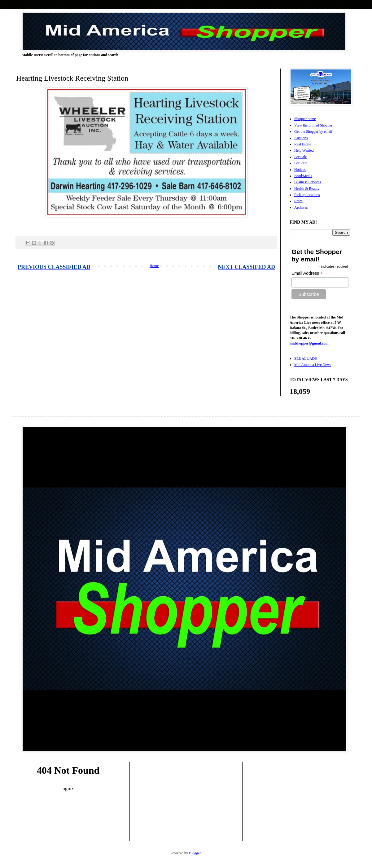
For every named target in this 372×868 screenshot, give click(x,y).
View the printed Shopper (313, 125)
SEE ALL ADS (306, 358)
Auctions (301, 138)
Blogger (195, 853)
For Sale (300, 157)
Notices (300, 170)
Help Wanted (304, 150)
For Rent (301, 163)
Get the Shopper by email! (314, 131)
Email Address (307, 273)
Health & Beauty (307, 189)
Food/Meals (303, 176)
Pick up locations (307, 195)
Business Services (308, 182)
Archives (301, 207)
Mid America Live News (313, 365)
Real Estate (303, 144)
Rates (298, 201)
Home (154, 266)
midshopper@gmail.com (309, 343)
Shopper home (305, 119)
